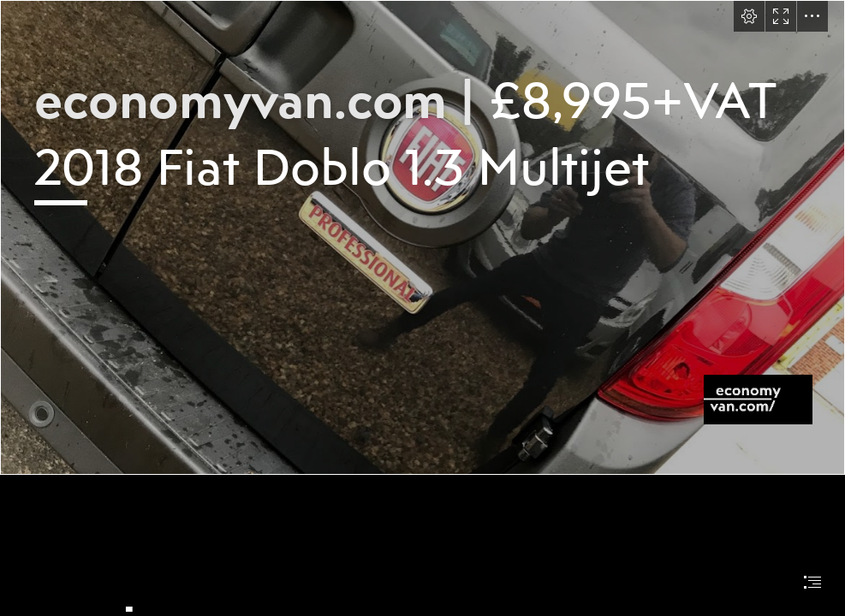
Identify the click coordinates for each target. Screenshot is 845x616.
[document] (422, 308)
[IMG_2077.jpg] (422, 237)
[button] (749, 16)
